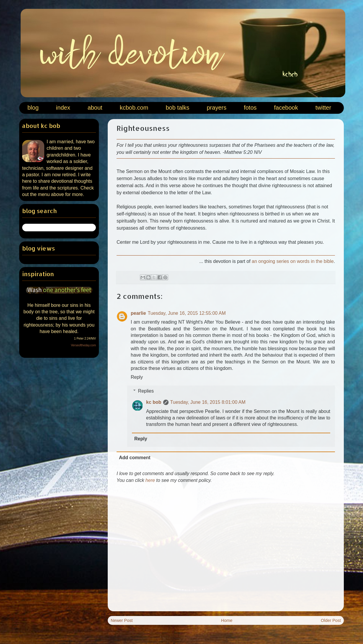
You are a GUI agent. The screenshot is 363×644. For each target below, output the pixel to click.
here (150, 480)
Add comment (135, 458)
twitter (323, 108)
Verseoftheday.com (83, 345)
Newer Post (122, 620)
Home (227, 620)
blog (33, 108)
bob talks (177, 108)
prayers (216, 108)
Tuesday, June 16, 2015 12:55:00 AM (187, 313)
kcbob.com (134, 108)
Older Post (331, 620)
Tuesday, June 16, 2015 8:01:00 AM (208, 402)
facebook (286, 108)
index (63, 108)
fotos (250, 108)
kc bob (154, 402)
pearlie (138, 313)
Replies (146, 391)
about (95, 108)
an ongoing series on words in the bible (293, 261)
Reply (137, 377)
